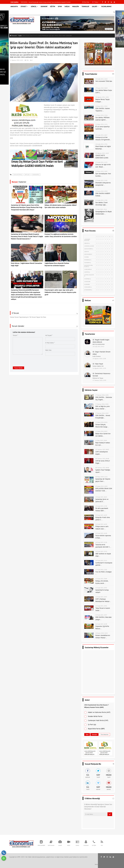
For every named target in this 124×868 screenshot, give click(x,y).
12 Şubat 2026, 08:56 (101, 422)
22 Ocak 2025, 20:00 (101, 579)
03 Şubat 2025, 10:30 (101, 486)
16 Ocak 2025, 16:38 (101, 624)
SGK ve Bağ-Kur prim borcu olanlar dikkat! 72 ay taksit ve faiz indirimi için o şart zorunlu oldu (45, 2)
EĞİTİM (53, 6)
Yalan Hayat (99, 364)
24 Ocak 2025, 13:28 (101, 542)
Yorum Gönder (18, 368)
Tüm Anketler (104, 734)
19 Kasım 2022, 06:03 (101, 88)
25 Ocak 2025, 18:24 (101, 497)
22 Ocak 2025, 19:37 (101, 615)
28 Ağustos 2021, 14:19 (102, 153)
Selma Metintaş (18, 175)
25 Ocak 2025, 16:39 (101, 515)
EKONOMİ (44, 6)
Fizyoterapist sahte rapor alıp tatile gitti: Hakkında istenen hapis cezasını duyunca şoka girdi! (60, 292)
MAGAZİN (76, 6)
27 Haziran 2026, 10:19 (102, 413)
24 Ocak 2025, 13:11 (101, 561)
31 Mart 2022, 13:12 (101, 209)
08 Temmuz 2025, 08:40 (102, 468)
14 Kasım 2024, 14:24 (101, 633)
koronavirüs (36, 175)
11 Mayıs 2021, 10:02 (101, 171)
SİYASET (24, 6)
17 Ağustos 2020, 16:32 (17, 60)
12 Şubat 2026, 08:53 (101, 431)
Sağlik (20, 36)
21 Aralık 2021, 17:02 (101, 200)
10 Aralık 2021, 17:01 (101, 144)
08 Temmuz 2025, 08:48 (102, 459)
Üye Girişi (86, 2)
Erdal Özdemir (97, 356)
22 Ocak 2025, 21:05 (101, 570)
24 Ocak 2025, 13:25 (101, 551)
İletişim (110, 864)
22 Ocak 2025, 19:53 (101, 588)
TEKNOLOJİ (85, 6)
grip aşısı (27, 175)
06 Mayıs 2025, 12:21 (101, 477)
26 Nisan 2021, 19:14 (101, 106)
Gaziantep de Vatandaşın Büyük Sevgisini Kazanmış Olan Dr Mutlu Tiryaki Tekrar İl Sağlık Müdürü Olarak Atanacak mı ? (27, 236)
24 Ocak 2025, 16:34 (101, 524)
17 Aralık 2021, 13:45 (101, 180)
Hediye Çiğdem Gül (98, 366)
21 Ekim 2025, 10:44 (101, 440)
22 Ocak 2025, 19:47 (101, 597)
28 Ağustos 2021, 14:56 (102, 97)
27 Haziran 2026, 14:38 (102, 395)
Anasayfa (13, 36)
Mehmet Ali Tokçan (98, 378)
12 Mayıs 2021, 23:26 (101, 115)
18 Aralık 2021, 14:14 (101, 79)
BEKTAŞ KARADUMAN (99, 344)
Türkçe (96, 2)
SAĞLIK (67, 6)
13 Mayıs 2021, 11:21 (101, 124)
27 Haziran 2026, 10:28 (102, 404)
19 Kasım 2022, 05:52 (101, 191)
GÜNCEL (34, 6)
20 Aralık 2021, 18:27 (101, 135)
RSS (104, 864)
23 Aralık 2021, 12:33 (101, 162)
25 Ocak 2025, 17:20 (101, 506)
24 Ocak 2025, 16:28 (101, 533)
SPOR (60, 6)
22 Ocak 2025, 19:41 (101, 606)
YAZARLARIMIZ (106, 6)
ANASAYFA (14, 6)
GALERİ (95, 6)
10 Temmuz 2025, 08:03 (102, 450)
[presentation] (27, 360)
